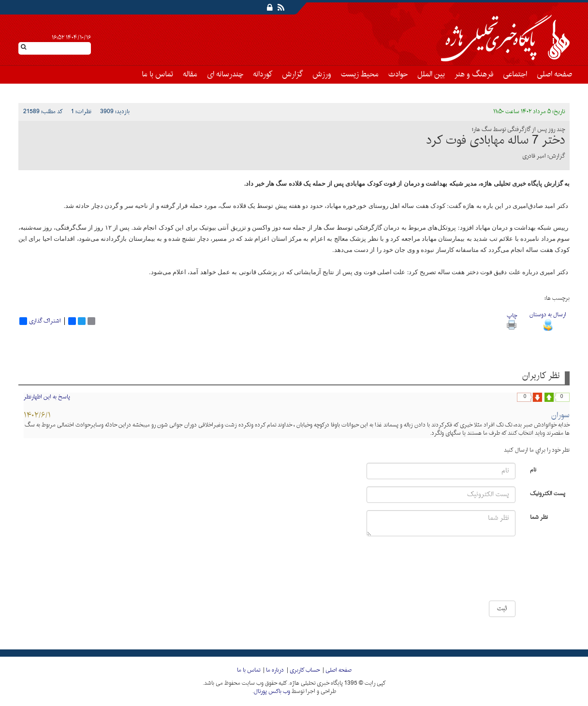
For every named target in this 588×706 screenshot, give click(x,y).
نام (533, 469)
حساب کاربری (305, 670)
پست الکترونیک (548, 493)
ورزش (322, 74)
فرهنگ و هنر (474, 74)
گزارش (292, 74)
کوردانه (263, 74)
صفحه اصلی (554, 74)
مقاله (190, 74)
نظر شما (539, 517)
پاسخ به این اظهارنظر (47, 397)
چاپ (512, 320)
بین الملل (431, 74)
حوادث (398, 74)
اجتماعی (515, 74)
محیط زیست (360, 74)
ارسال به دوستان (548, 320)
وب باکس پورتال (272, 691)
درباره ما (275, 670)
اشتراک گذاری (40, 321)
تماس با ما (157, 74)
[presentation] (486, 572)
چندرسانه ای (225, 74)
